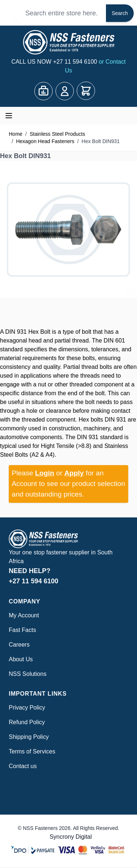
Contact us (23, 766)
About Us (21, 659)
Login (45, 473)
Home (16, 134)
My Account (24, 615)
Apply (74, 473)
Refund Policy (27, 722)
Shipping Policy (29, 737)
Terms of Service (31, 751)
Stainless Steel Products (57, 134)
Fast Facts (22, 630)
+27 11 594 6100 (76, 62)
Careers (19, 645)
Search (120, 13)
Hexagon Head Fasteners (45, 141)
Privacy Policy (27, 708)
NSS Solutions (28, 674)
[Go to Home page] (68, 42)
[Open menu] (9, 116)
